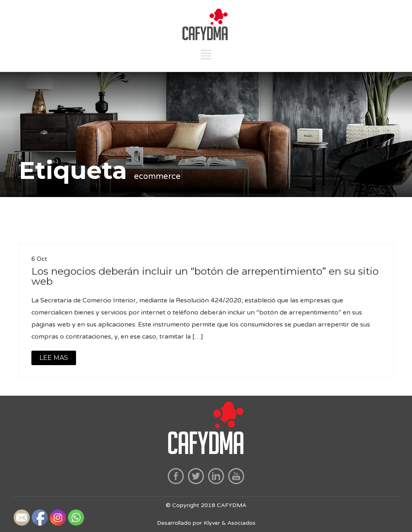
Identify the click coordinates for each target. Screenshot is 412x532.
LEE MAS (54, 358)
